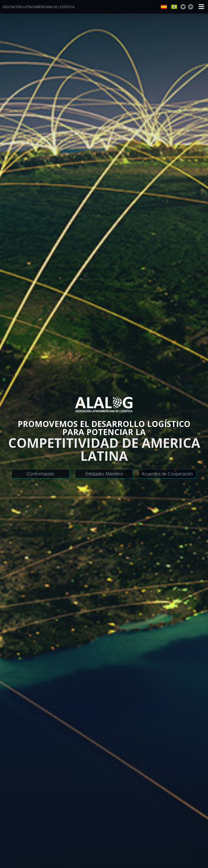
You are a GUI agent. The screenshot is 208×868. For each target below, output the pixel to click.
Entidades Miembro (104, 474)
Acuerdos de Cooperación (167, 474)
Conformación (41, 474)
